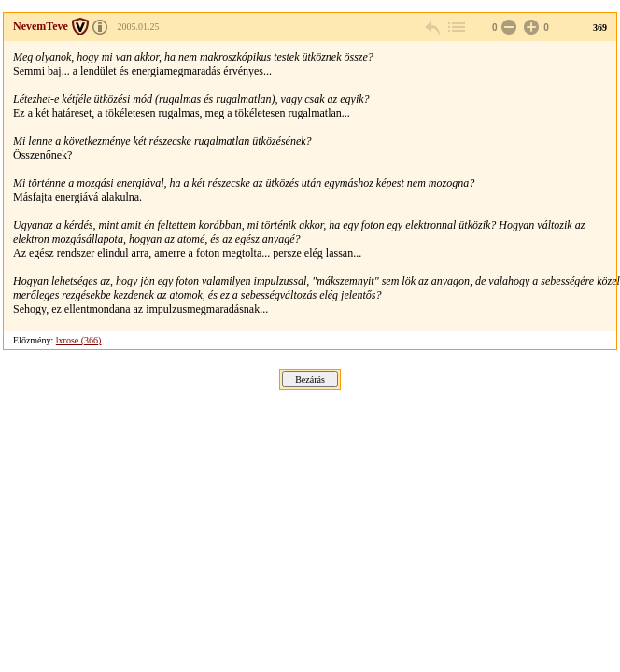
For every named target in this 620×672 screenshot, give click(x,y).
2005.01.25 (138, 27)
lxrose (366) (79, 340)
